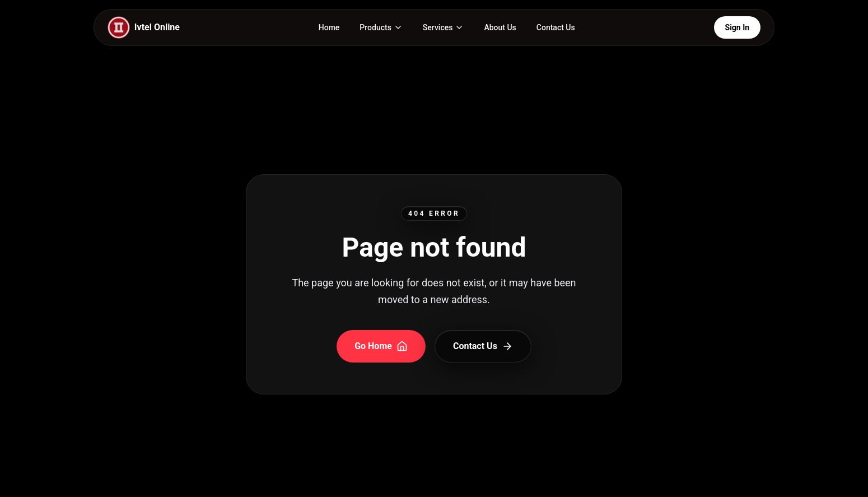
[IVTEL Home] (144, 27)
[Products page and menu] (381, 27)
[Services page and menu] (444, 27)
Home (329, 27)
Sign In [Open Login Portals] (737, 27)
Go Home (381, 346)
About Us (500, 27)
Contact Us (556, 27)
